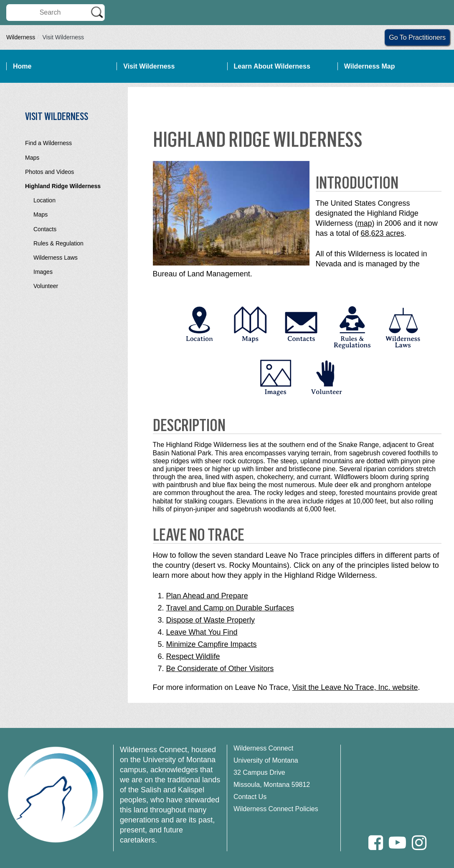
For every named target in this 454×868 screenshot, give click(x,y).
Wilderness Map (370, 66)
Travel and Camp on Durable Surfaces (230, 608)
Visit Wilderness (149, 66)
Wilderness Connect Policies (276, 809)
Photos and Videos (49, 172)
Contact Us (250, 797)
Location (44, 200)
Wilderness (21, 37)
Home (22, 66)
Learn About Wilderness (272, 66)
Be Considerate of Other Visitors (220, 669)
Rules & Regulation (58, 243)
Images (43, 272)
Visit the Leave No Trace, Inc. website (355, 687)
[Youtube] (397, 843)
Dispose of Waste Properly (211, 620)
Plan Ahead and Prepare (207, 596)
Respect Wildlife (193, 656)
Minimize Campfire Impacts (212, 644)
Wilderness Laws (56, 258)
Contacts (45, 229)
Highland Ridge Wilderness (63, 186)
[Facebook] (376, 843)
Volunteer (46, 286)
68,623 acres (383, 233)
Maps (32, 158)
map (365, 223)
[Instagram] (419, 843)
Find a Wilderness (48, 143)
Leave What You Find (202, 632)
